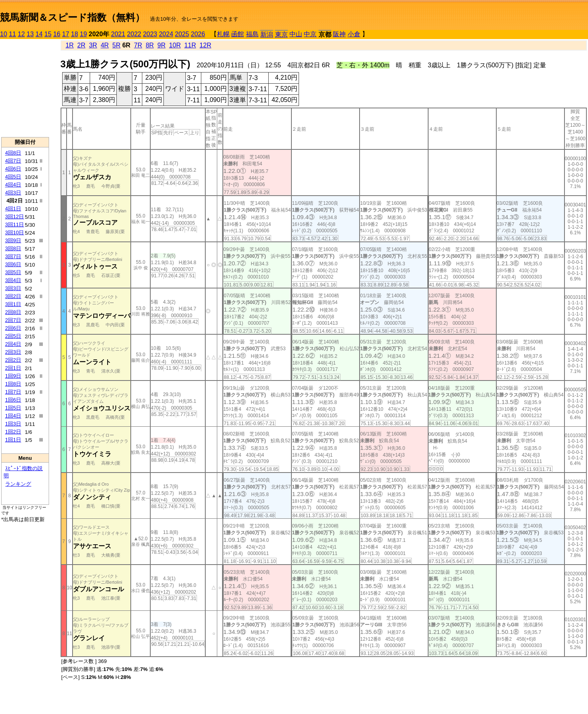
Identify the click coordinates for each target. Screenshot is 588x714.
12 (22, 34)
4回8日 (13, 153)
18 (75, 34)
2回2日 (13, 360)
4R (104, 45)
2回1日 (13, 368)
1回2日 (13, 432)
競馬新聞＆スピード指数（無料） (72, 17)
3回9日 (13, 240)
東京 (281, 34)
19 (83, 34)
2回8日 (13, 312)
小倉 (354, 34)
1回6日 (13, 400)
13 (30, 34)
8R (149, 45)
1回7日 (13, 392)
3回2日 (13, 296)
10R (175, 45)
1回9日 (13, 376)
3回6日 (13, 264)
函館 (238, 34)
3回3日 (13, 288)
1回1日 (13, 440)
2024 (166, 34)
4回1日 (13, 209)
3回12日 (15, 217)
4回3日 (13, 193)
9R (161, 45)
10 (4, 34)
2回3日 (13, 352)
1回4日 (13, 416)
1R (69, 45)
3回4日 (13, 280)
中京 (310, 34)
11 (12, 34)
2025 (182, 34)
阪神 (339, 34)
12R (206, 45)
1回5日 (13, 408)
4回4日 (13, 185)
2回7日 (13, 320)
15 (48, 34)
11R (190, 45)
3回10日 (15, 232)
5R (116, 45)
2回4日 (13, 344)
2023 (150, 34)
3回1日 (13, 304)
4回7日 (13, 161)
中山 (296, 34)
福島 (252, 34)
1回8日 (13, 384)
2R (81, 45)
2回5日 (13, 336)
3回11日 (15, 225)
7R (138, 45)
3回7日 (13, 256)
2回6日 (13, 328)
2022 (134, 34)
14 (39, 34)
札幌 (223, 34)
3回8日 (13, 248)
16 (57, 34)
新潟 (267, 34)
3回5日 (13, 272)
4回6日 (13, 169)
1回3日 (13, 424)
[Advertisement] (25, 88)
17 (66, 34)
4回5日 (13, 177)
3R (93, 45)
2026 (198, 34)
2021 (118, 34)
